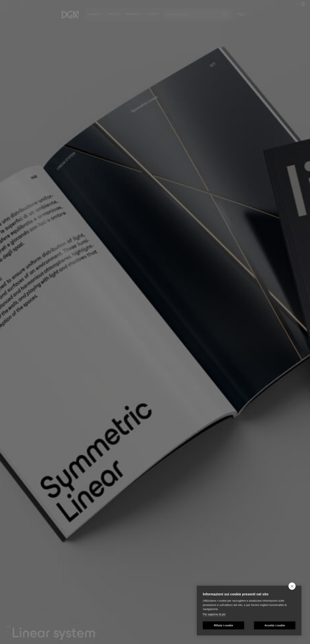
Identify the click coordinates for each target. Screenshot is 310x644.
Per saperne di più (214, 614)
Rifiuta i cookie (224, 626)
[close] (292, 586)
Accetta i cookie (275, 626)
